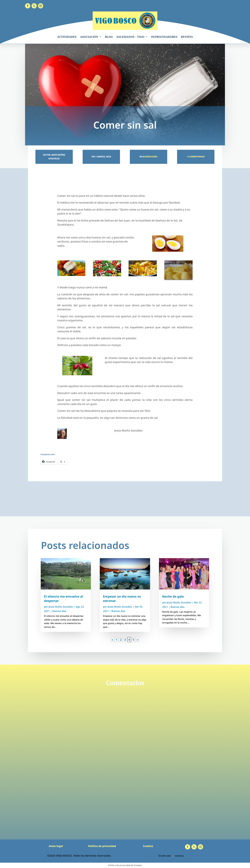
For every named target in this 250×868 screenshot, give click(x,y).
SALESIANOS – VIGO (130, 37)
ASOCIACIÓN (89, 37)
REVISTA (187, 37)
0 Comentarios (196, 157)
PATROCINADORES (164, 37)
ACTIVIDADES (67, 37)
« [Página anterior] (112, 640)
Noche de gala (173, 596)
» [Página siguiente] (138, 640)
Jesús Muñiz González (61, 607)
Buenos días (150, 157)
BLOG (109, 37)
